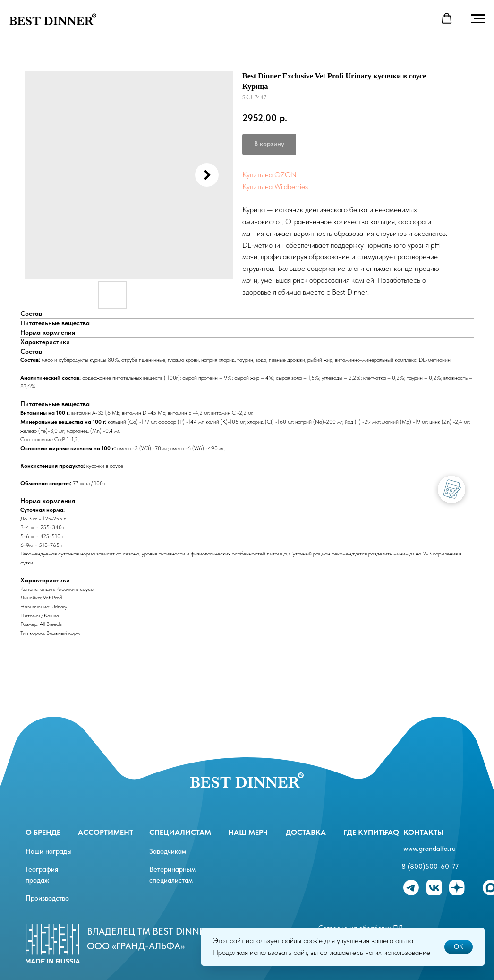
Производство (47, 898)
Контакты (423, 832)
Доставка (306, 832)
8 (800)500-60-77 (430, 867)
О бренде (43, 832)
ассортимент (106, 832)
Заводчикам (168, 851)
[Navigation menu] (478, 19)
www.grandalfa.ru (430, 849)
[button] (447, 18)
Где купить (365, 832)
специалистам (180, 832)
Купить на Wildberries (275, 186)
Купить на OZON (269, 175)
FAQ (392, 832)
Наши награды (49, 851)
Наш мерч (248, 832)
